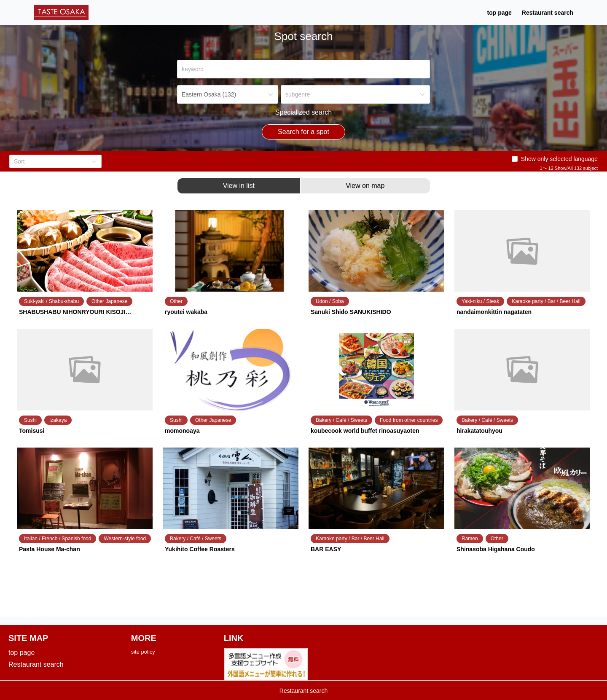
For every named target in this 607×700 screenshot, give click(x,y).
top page (395, 15)
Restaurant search (443, 15)
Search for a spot (303, 137)
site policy (143, 657)
